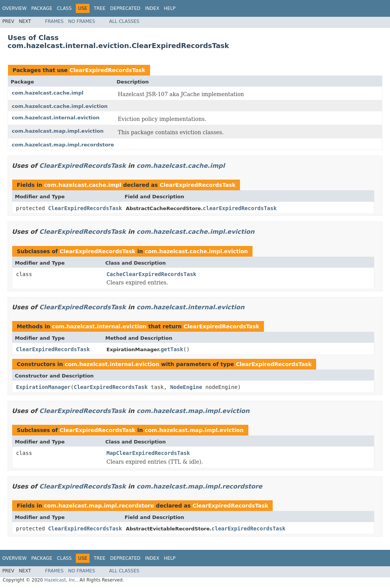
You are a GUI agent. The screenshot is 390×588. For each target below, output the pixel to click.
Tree (100, 8)
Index (152, 8)
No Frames (82, 21)
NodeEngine (186, 387)
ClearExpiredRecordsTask (107, 70)
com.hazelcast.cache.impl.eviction (60, 106)
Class (64, 8)
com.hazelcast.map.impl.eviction (58, 131)
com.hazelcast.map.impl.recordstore (63, 145)
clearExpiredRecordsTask (240, 208)
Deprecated (125, 8)
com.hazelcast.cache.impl (48, 93)
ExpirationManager (43, 387)
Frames (54, 21)
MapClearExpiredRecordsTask (148, 453)
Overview (14, 8)
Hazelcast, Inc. (60, 580)
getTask (172, 349)
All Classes (124, 21)
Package (42, 8)
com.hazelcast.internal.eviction (56, 118)
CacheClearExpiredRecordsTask (152, 274)
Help (170, 8)
